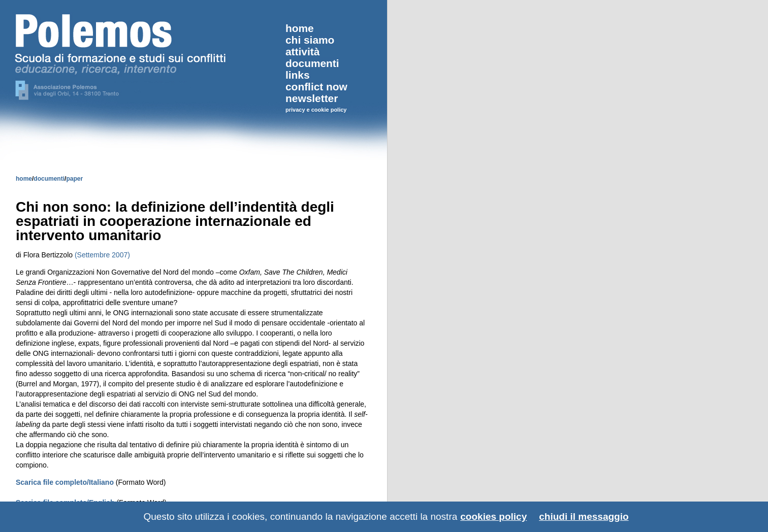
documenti (49, 179)
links (298, 75)
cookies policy (493, 517)
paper (74, 179)
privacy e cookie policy (316, 110)
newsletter (312, 98)
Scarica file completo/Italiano (66, 482)
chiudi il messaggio (584, 517)
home (24, 179)
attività (302, 52)
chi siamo (310, 40)
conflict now (316, 87)
